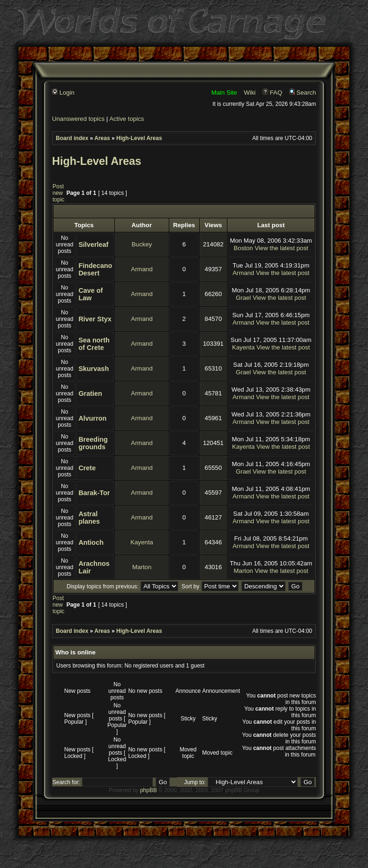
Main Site (224, 93)
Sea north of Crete (94, 344)
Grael (243, 298)
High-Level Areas (139, 138)
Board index (72, 138)
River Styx (95, 319)
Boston (244, 248)
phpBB (149, 790)
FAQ (272, 93)
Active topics (127, 119)
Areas (102, 138)
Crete (87, 468)
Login (63, 93)
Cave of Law (90, 294)
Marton (142, 567)
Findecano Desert (95, 269)
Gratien (90, 393)
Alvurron (92, 418)
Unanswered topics (78, 119)
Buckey (142, 244)
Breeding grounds (93, 443)
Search (303, 93)
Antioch (91, 542)
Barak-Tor (94, 493)
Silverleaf (93, 245)
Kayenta (243, 347)
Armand (142, 269)
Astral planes (89, 518)
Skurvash (94, 369)
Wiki (250, 93)
